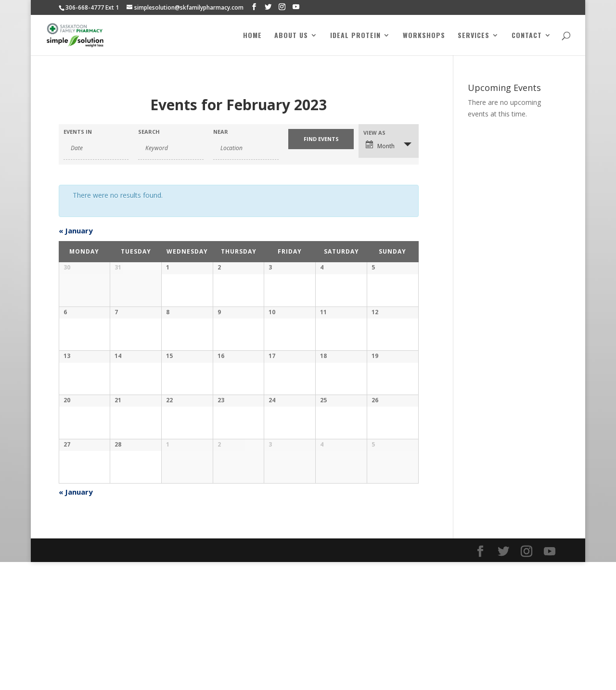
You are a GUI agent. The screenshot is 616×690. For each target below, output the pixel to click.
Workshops (424, 36)
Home (252, 36)
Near (221, 132)
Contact (527, 36)
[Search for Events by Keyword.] (171, 148)
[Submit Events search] (321, 139)
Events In (78, 132)
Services (474, 36)
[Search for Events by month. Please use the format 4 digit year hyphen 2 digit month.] (96, 148)
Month (380, 145)
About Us (291, 36)
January (76, 230)
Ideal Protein (355, 36)
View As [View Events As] (374, 133)
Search (149, 132)
